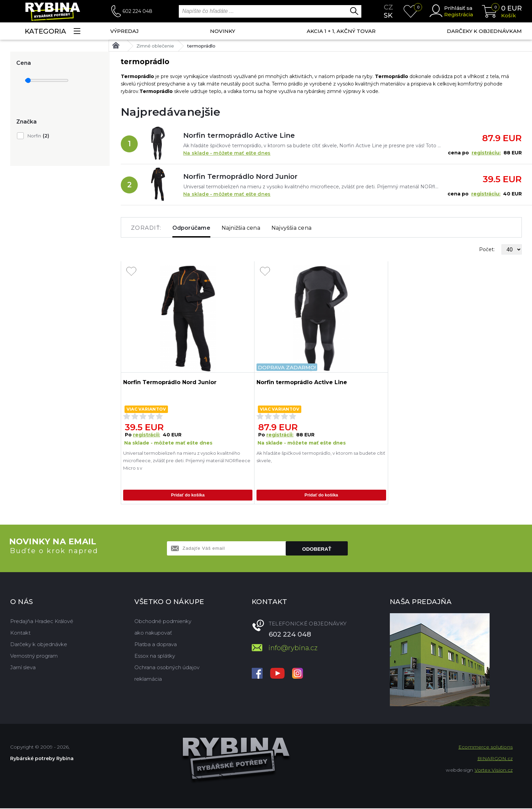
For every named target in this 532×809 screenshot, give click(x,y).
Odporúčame (191, 228)
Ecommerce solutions (486, 748)
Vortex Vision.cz (494, 771)
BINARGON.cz (495, 759)
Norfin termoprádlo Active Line (239, 135)
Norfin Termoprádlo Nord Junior (240, 176)
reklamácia (148, 680)
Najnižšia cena (241, 228)
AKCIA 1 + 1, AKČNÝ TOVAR (341, 31)
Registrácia (459, 14)
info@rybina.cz (293, 648)
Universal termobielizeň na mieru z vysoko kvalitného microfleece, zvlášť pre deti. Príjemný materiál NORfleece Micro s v (187, 460)
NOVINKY (223, 31)
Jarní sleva (23, 668)
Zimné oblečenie (155, 46)
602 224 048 (137, 11)
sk (388, 15)
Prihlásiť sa (458, 8)
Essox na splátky (155, 656)
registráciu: (486, 153)
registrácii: (147, 435)
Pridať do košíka (188, 495)
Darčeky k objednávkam (484, 31)
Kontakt (20, 633)
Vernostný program (34, 656)
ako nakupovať (153, 633)
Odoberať (317, 550)
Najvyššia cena (291, 228)
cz (388, 7)
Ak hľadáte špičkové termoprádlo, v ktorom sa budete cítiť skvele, (321, 457)
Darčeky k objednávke (39, 645)
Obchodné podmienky (163, 622)
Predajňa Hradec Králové (42, 622)
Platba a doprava (156, 645)
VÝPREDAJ (125, 31)
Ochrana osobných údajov (167, 668)
